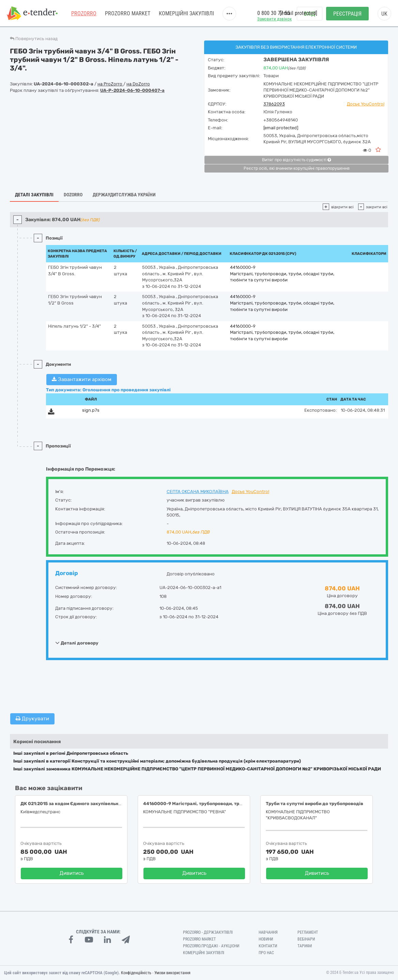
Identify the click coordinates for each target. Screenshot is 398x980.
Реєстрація (347, 14)
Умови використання (172, 973)
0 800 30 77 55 (274, 13)
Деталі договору (77, 643)
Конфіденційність (136, 973)
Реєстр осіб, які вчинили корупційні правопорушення (297, 168)
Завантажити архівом (82, 379)
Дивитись (72, 873)
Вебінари (306, 939)
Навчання (268, 932)
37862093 (274, 104)
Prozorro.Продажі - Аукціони (211, 946)
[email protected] (281, 128)
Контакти (268, 946)
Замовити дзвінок (274, 19)
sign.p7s (91, 410)
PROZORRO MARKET (128, 13)
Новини (266, 939)
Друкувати (32, 719)
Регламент (308, 932)
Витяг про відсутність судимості (296, 160)
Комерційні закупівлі (186, 13)
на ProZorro (110, 84)
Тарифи (305, 946)
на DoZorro (138, 84)
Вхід (310, 14)
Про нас (266, 953)
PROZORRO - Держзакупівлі (208, 932)
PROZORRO (84, 13)
